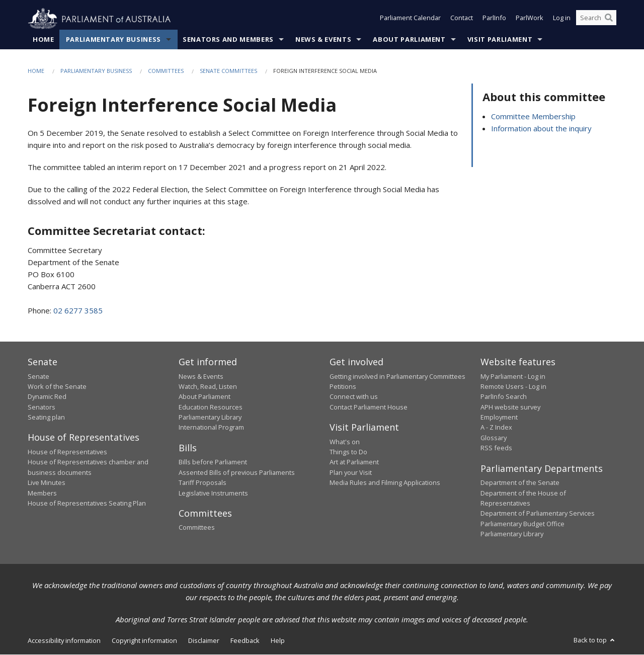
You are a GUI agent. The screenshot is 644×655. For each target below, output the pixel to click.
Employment (499, 418)
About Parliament (409, 40)
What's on (345, 442)
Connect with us (354, 397)
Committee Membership (533, 116)
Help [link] (278, 641)
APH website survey (510, 407)
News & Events (323, 40)
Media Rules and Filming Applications (385, 483)
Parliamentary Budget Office (522, 524)
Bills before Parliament (213, 462)
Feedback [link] (245, 641)
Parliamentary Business (113, 40)
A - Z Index (496, 428)
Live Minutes (47, 483)
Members (42, 493)
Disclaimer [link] (204, 641)
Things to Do (348, 452)
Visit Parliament (500, 40)
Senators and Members (228, 40)
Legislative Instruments (213, 493)
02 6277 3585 (78, 311)
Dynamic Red (47, 397)
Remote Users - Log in (513, 387)
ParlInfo (494, 19)
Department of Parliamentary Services (538, 514)
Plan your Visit (351, 472)
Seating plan (46, 418)
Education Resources (211, 407)
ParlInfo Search (504, 397)
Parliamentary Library (210, 418)
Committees (166, 71)
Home (44, 40)
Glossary (494, 438)
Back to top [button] (595, 640)
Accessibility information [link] (64, 641)
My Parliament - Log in (513, 376)
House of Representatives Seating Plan (87, 504)
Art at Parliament (354, 462)
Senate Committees (228, 71)
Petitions (343, 387)
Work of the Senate (57, 387)
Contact (462, 19)
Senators (42, 407)
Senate (38, 376)
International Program (211, 428)
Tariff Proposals (203, 483)
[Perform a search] (609, 19)
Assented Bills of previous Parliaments (237, 472)
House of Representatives (67, 452)
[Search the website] (596, 19)
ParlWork (530, 19)
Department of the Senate (520, 483)
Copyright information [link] (144, 641)
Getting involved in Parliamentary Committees (397, 376)
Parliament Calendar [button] (410, 19)
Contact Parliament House (369, 407)
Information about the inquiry (541, 128)
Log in (562, 19)
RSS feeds (496, 448)
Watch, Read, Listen (208, 387)
